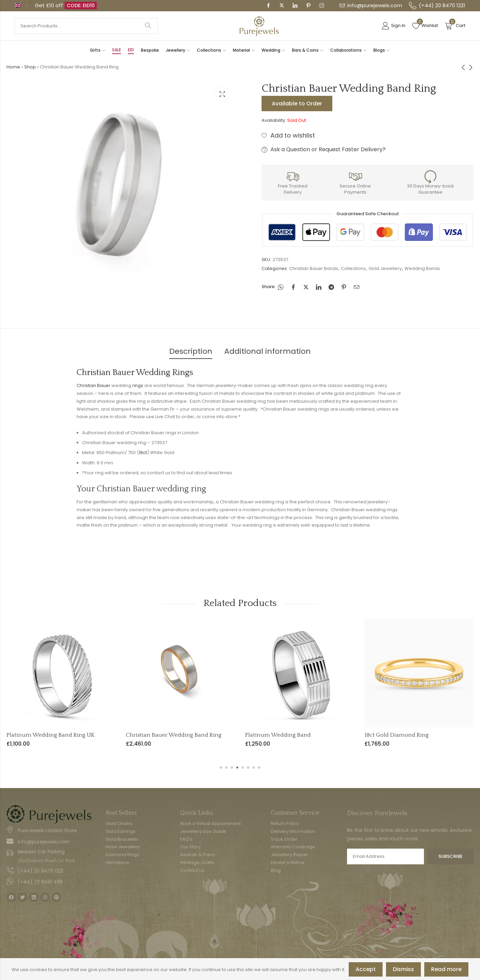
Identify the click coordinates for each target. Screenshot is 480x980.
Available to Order (297, 104)
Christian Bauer (94, 385)
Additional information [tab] (268, 351)
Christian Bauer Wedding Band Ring (275, 735)
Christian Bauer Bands (314, 268)
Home (13, 67)
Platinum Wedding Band (379, 735)
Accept (366, 969)
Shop (30, 67)
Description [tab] (191, 351)
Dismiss (403, 969)
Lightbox (222, 94)
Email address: (385, 856)
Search (148, 26)
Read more (446, 969)
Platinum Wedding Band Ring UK (152, 735)
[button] (221, 768)
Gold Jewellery (385, 268)
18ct (143, 453)
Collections (353, 268)
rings (138, 385)
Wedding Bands (422, 268)
